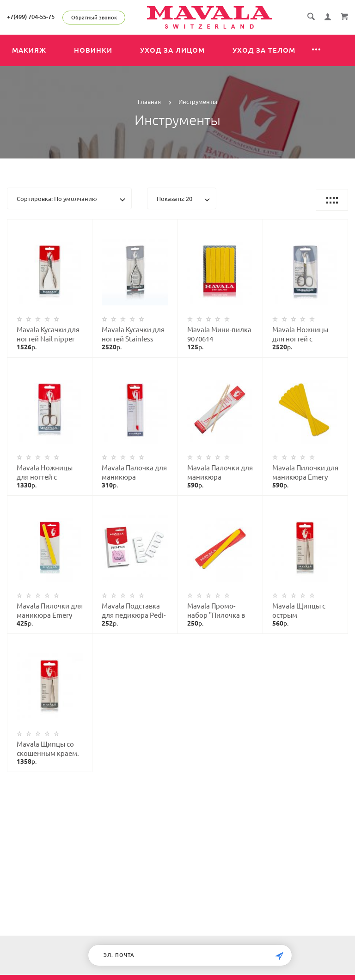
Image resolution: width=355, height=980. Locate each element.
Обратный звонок (94, 18)
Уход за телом (264, 50)
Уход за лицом (172, 50)
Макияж (29, 50)
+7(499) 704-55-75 (31, 17)
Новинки (93, 50)
